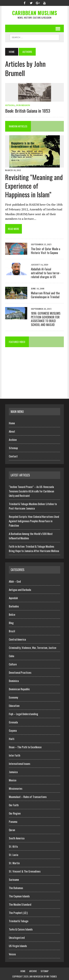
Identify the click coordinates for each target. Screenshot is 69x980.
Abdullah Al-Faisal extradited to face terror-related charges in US (46, 273)
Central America (17, 639)
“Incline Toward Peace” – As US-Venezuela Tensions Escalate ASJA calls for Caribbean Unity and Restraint (31, 491)
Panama (13, 822)
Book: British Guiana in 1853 (28, 111)
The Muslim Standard (20, 904)
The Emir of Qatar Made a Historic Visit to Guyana (46, 251)
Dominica (14, 681)
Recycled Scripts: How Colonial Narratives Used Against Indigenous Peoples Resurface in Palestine (34, 521)
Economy (13, 697)
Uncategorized (17, 937)
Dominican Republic (19, 689)
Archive (13, 440)
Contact (13, 456)
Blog (11, 623)
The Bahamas (16, 888)
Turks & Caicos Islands (21, 929)
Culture (13, 664)
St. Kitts (13, 846)
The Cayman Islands (19, 896)
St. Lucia (14, 855)
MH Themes (52, 976)
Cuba (11, 656)
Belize (12, 614)
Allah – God (15, 581)
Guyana (10, 105)
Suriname (14, 879)
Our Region (23, 105)
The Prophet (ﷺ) (18, 913)
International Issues (20, 764)
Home (12, 423)
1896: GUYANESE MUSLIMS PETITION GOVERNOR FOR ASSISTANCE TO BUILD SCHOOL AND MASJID (46, 319)
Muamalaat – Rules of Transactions (28, 797)
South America (17, 838)
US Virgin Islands (18, 946)
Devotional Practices (20, 672)
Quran (12, 830)
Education (14, 706)
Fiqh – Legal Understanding (23, 714)
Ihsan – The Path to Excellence (25, 747)
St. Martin (14, 863)
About (12, 431)
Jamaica (13, 772)
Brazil (12, 631)
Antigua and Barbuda (20, 590)
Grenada (13, 722)
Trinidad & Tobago (19, 921)
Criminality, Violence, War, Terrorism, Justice (33, 648)
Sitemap (13, 448)
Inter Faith (15, 755)
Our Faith (14, 805)
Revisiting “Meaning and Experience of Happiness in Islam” (34, 186)
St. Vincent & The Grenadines (25, 871)
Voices (12, 954)
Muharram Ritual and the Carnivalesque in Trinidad (45, 295)
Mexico (13, 780)
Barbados (14, 606)
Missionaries (16, 788)
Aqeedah (13, 598)
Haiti (12, 739)
